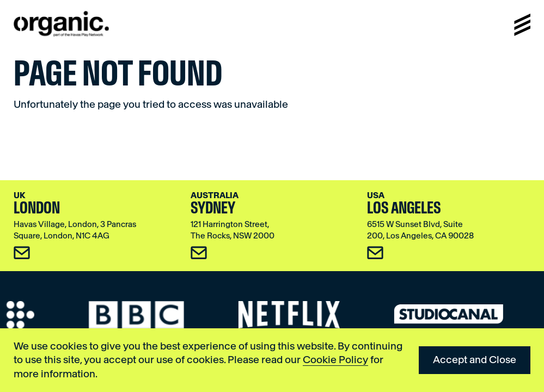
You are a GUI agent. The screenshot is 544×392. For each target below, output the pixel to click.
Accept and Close (475, 360)
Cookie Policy (335, 360)
